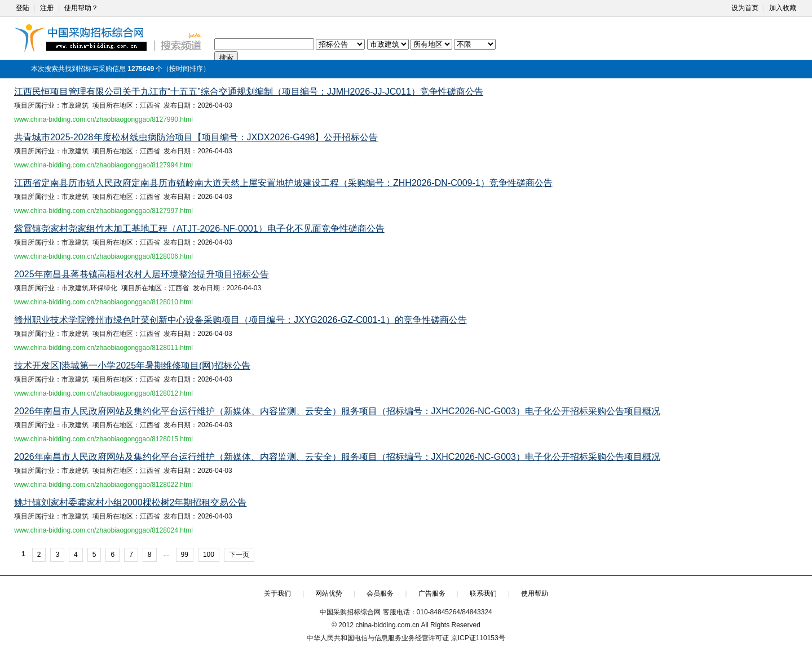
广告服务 (432, 593)
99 (185, 555)
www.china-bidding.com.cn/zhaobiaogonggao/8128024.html (103, 530)
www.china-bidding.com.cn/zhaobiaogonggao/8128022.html (103, 485)
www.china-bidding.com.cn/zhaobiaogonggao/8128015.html (103, 439)
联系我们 (483, 593)
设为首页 (745, 8)
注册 (47, 8)
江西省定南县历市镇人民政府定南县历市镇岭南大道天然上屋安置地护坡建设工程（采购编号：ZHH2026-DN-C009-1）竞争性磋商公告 (283, 183)
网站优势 (329, 593)
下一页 (239, 555)
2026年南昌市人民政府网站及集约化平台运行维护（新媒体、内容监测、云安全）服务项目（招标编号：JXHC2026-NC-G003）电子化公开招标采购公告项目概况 (337, 411)
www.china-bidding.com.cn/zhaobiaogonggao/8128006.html (103, 256)
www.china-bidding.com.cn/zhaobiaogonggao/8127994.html (103, 165)
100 (209, 555)
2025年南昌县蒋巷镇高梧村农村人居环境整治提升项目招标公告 (142, 274)
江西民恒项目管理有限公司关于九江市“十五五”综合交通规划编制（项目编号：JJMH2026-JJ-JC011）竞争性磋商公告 (249, 92)
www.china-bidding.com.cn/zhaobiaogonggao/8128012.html (103, 393)
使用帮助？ (81, 8)
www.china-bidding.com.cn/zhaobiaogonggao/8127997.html (103, 211)
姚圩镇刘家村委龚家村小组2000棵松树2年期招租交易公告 (131, 502)
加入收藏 (783, 8)
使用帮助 (535, 593)
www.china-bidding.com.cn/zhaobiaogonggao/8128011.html (103, 348)
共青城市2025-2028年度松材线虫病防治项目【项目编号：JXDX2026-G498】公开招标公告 (196, 137)
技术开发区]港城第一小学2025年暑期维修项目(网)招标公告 (132, 365)
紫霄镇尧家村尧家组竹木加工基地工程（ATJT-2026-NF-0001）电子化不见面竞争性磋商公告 (199, 229)
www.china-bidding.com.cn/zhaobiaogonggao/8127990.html (103, 119)
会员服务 (380, 593)
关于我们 (277, 593)
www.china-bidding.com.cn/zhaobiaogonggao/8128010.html (103, 302)
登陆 (23, 8)
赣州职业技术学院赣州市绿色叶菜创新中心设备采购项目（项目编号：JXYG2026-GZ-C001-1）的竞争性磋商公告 (240, 320)
